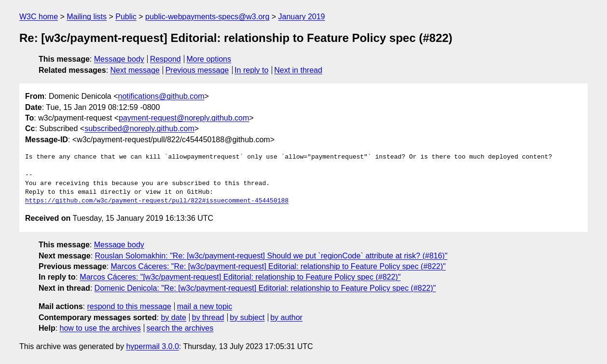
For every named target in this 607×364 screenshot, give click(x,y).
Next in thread (298, 70)
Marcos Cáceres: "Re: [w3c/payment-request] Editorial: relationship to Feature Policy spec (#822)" (278, 266)
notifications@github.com (161, 96)
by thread (208, 317)
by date (173, 317)
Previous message (197, 70)
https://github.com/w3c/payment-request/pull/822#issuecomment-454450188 (157, 201)
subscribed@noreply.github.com (139, 128)
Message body (119, 59)
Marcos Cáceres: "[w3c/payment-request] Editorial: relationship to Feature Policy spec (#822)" (240, 277)
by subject (247, 317)
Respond (166, 59)
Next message (135, 70)
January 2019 (302, 17)
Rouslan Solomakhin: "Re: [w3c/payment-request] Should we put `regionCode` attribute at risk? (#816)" (271, 256)
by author (286, 317)
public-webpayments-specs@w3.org (207, 17)
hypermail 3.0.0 (152, 346)
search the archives (180, 328)
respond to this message (129, 306)
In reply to (251, 70)
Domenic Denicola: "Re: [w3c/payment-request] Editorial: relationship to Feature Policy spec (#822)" (265, 288)
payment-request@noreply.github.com (184, 118)
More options (209, 59)
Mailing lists (87, 17)
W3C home (39, 17)
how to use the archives (100, 328)
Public (126, 17)
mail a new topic (205, 306)
